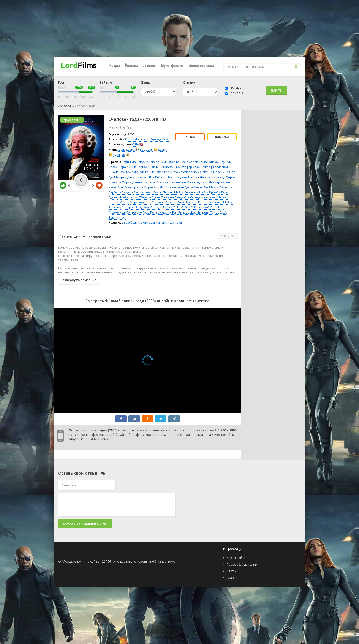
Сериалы (150, 65)
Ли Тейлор (152, 162)
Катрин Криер (119, 202)
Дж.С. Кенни (168, 187)
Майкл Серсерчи (186, 192)
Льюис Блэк (117, 172)
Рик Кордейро (149, 187)
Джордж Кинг (159, 139)
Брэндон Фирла (120, 182)
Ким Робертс (169, 162)
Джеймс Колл (128, 197)
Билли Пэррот (163, 192)
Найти (277, 90)
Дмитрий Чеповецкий (183, 172)
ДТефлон (145, 197)
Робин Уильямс (133, 162)
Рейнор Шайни (148, 167)
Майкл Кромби (210, 192)
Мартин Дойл (178, 177)
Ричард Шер (188, 212)
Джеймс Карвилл (144, 182)
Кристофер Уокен (189, 167)
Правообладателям (242, 564)
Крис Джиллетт (137, 172)
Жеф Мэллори (128, 187)
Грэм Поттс (151, 212)
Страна (189, 82)
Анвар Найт (130, 207)
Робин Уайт (171, 207)
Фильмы (131, 65)
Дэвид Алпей (189, 162)
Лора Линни (127, 167)
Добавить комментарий (85, 524)
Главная (233, 578)
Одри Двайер (210, 182)
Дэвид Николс (137, 177)
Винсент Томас (208, 212)
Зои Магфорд (190, 182)
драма (162, 149)
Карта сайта (236, 558)
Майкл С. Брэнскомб (195, 207)
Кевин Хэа (201, 187)
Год (61, 82)
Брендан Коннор (210, 202)
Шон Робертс (158, 177)
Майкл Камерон (221, 187)
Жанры (114, 65)
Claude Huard (143, 192)
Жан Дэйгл (185, 187)
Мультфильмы (173, 65)
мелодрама (127, 149)
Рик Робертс (158, 172)
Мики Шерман (187, 202)
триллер (119, 154)
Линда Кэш (167, 167)
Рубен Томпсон (163, 197)
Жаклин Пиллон (168, 182)
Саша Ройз (207, 162)
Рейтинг (106, 82)
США (135, 144)
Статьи (232, 571)
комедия (146, 149)
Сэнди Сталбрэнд (187, 197)
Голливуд (175, 222)
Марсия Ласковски (202, 177)
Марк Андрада (140, 202)
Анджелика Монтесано (125, 212)
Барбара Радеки (121, 192)
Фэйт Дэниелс (210, 172)
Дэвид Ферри (226, 177)
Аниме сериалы (201, 65)
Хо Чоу (220, 162)
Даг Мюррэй (117, 177)
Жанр (146, 82)
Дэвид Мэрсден (151, 207)
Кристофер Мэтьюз (215, 197)
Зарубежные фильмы (139, 222)
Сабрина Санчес (164, 202)
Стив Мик (217, 207)
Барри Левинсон (137, 139)
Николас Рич (169, 212)
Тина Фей (228, 172)
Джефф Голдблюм (215, 167)
